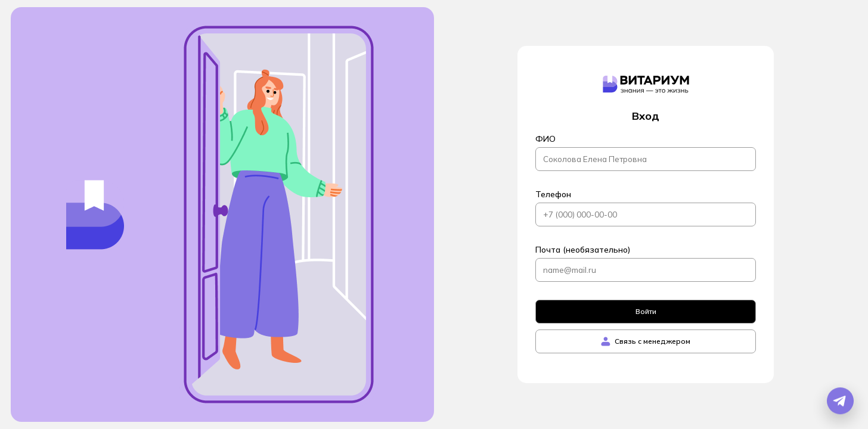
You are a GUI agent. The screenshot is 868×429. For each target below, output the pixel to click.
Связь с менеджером (646, 341)
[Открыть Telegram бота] (840, 401)
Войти (646, 311)
